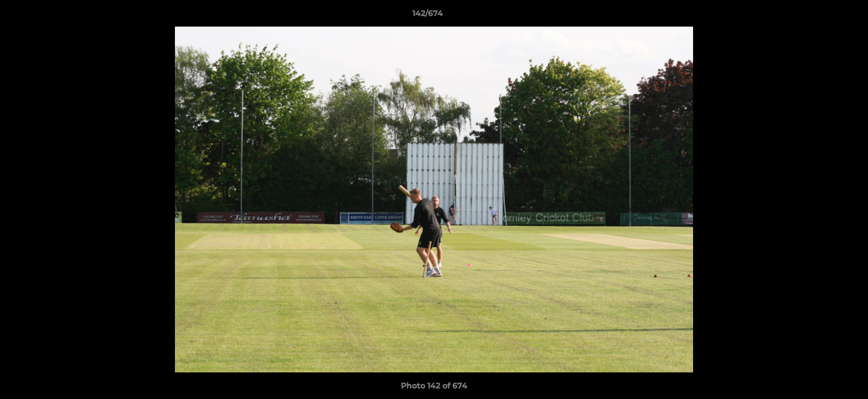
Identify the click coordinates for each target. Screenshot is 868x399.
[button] (821, 16)
